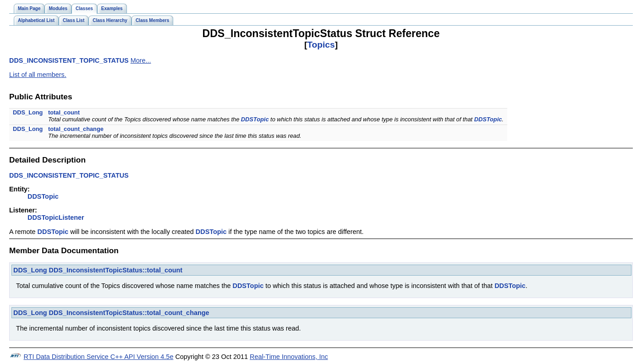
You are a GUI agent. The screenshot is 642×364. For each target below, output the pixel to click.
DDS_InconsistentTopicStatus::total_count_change (129, 313)
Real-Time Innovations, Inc (289, 357)
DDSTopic (255, 119)
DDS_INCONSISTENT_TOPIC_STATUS (69, 60)
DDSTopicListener (56, 217)
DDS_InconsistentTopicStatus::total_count (116, 270)
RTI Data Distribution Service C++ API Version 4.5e (99, 357)
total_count (64, 112)
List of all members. (38, 75)
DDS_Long (28, 112)
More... (141, 60)
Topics (321, 45)
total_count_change (76, 129)
